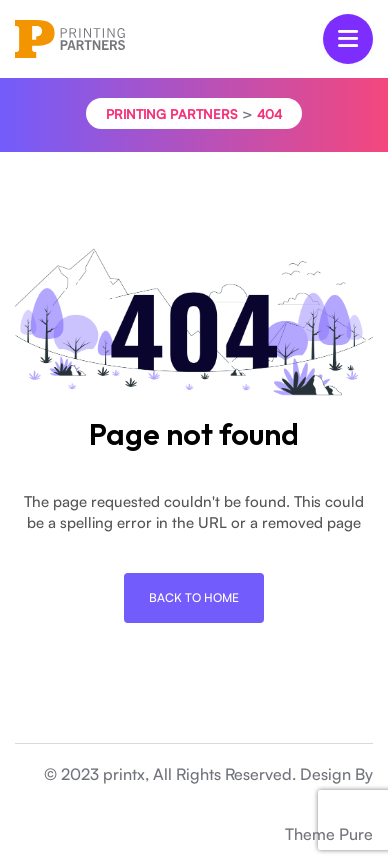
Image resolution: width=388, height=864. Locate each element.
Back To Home (194, 597)
